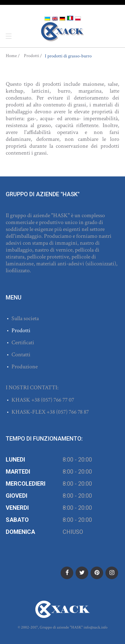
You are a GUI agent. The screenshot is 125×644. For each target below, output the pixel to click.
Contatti (21, 355)
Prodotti (31, 56)
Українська (47, 19)
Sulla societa (25, 318)
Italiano (70, 18)
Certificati (23, 343)
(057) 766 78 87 (72, 412)
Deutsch (62, 19)
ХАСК (63, 32)
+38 (36, 400)
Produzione (25, 367)
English (55, 19)
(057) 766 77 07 (57, 400)
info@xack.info (96, 627)
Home (11, 56)
